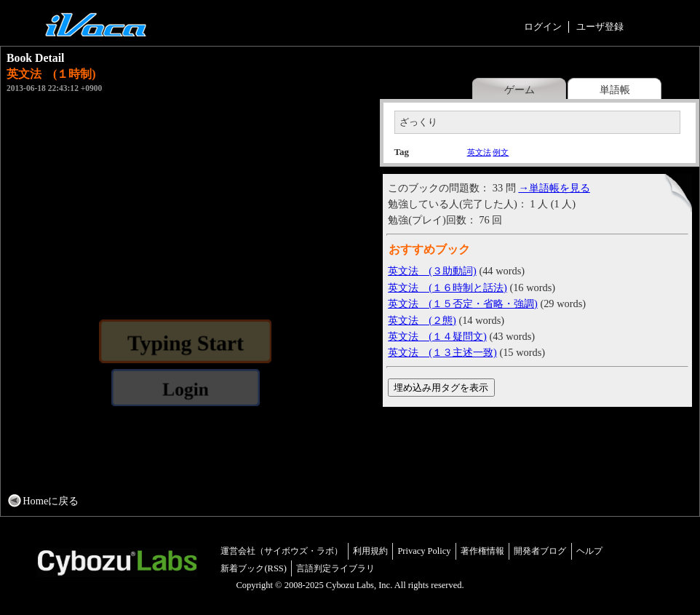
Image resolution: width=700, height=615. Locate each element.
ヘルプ (589, 551)
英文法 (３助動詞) (432, 271)
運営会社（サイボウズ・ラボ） (282, 551)
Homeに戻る (51, 501)
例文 (501, 152)
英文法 (479, 152)
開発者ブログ (540, 551)
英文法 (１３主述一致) (442, 352)
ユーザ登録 (600, 27)
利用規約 (370, 551)
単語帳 (615, 90)
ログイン (543, 27)
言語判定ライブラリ (335, 568)
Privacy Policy (424, 551)
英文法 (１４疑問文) (437, 336)
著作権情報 (482, 551)
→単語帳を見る (554, 188)
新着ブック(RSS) (254, 568)
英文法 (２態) (422, 320)
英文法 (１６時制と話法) (448, 287)
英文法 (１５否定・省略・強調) (463, 303)
